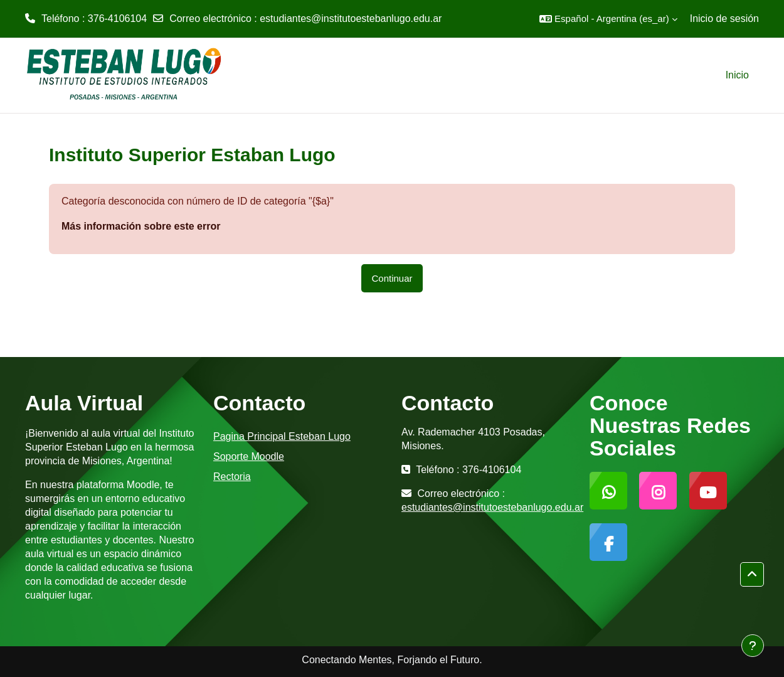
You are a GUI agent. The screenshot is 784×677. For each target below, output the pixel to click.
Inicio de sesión (724, 19)
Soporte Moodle (249, 456)
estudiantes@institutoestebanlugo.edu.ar (351, 19)
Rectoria (232, 477)
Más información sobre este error (141, 226)
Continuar (392, 278)
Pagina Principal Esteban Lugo (282, 436)
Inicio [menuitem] (737, 75)
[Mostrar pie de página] (753, 646)
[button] (608, 19)
